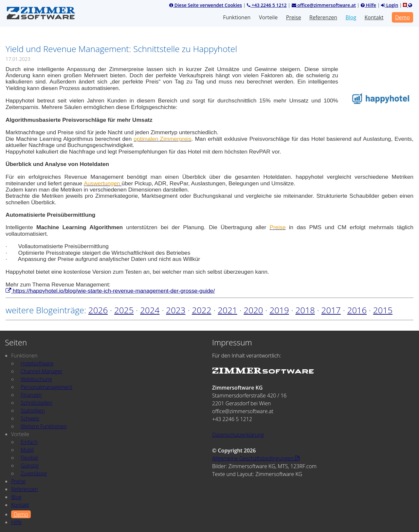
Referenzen (323, 17)
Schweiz (30, 418)
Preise (294, 17)
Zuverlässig (34, 473)
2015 (383, 310)
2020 (253, 310)
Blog (351, 17)
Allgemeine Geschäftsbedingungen (256, 458)
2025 (124, 310)
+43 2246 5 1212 (267, 5)
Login (390, 5)
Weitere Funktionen (44, 426)
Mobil (27, 450)
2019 (279, 310)
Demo (402, 17)
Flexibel (29, 458)
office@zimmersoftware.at (324, 5)
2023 (176, 310)
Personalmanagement (46, 387)
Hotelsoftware (37, 363)
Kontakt (374, 17)
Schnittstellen (36, 403)
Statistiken (33, 411)
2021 (227, 310)
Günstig (30, 466)
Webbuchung (36, 379)
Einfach (29, 442)
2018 (305, 310)
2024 (150, 310)
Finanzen (31, 395)
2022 (201, 310)
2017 (331, 310)
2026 (98, 310)
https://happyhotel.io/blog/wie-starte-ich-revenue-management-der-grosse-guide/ (110, 291)
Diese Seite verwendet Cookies (206, 5)
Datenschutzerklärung (238, 435)
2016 (357, 310)
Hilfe (368, 5)
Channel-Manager (42, 371)
